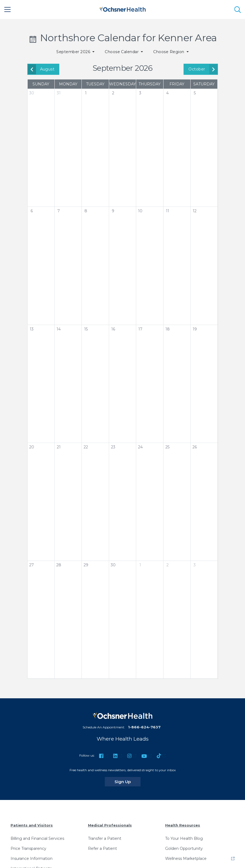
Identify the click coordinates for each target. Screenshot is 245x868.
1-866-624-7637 (144, 727)
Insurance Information (32, 859)
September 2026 (74, 52)
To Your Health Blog (184, 838)
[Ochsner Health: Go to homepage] (123, 9)
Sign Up (128, 782)
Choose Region (169, 52)
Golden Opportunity (184, 848)
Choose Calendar (122, 52)
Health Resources (183, 825)
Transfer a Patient (105, 838)
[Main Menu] (8, 9)
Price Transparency (28, 848)
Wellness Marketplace (186, 859)
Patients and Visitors (32, 825)
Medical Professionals (110, 825)
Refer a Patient (102, 848)
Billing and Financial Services (37, 838)
